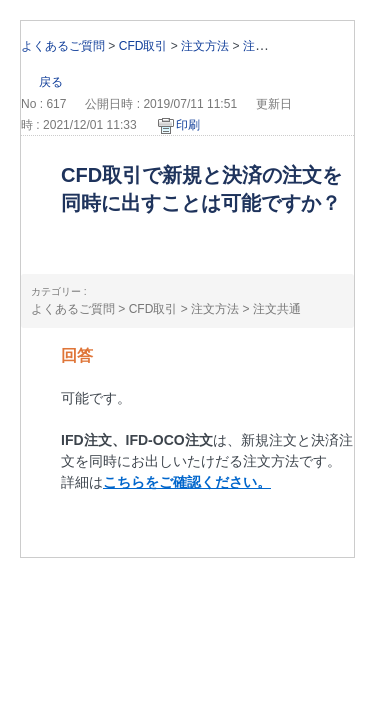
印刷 (188, 125)
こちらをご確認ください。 (187, 482)
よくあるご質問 (63, 46)
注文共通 (267, 46)
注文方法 (205, 46)
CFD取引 (143, 46)
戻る (51, 82)
